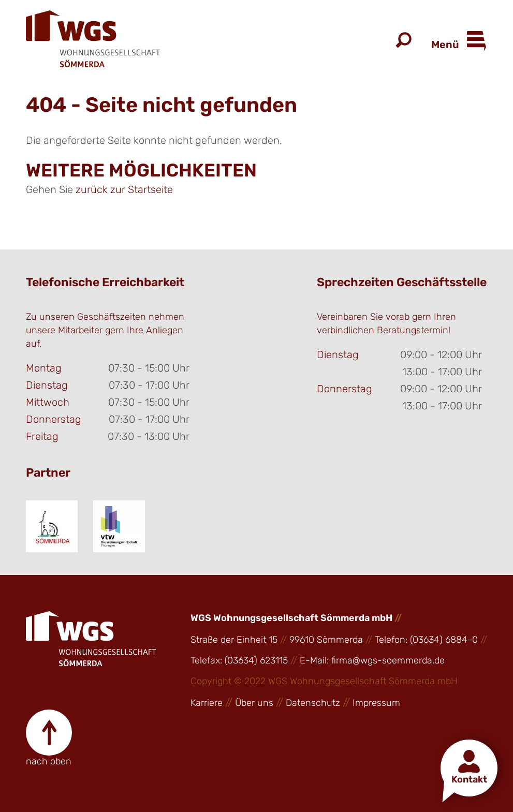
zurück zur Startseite (124, 189)
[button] (469, 768)
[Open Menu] (473, 41)
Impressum (376, 703)
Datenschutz (313, 703)
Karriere (207, 703)
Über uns (254, 703)
